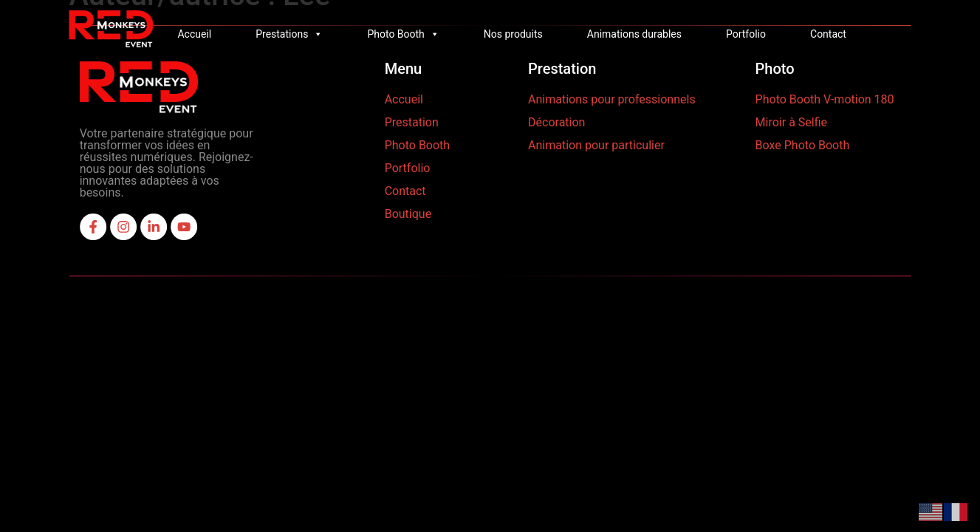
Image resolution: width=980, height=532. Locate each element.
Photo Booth (403, 34)
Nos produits (513, 34)
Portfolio (746, 34)
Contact (828, 34)
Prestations (289, 34)
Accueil (194, 34)
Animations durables (634, 34)
